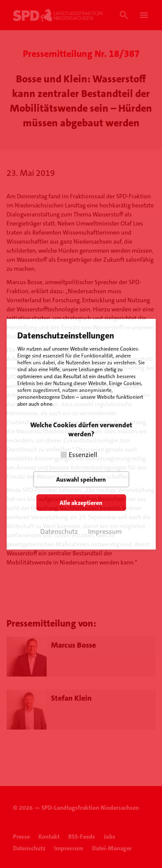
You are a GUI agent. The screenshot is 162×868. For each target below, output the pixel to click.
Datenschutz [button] (59, 531)
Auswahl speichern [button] (81, 479)
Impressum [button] (105, 531)
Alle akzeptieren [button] (81, 502)
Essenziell (83, 454)
